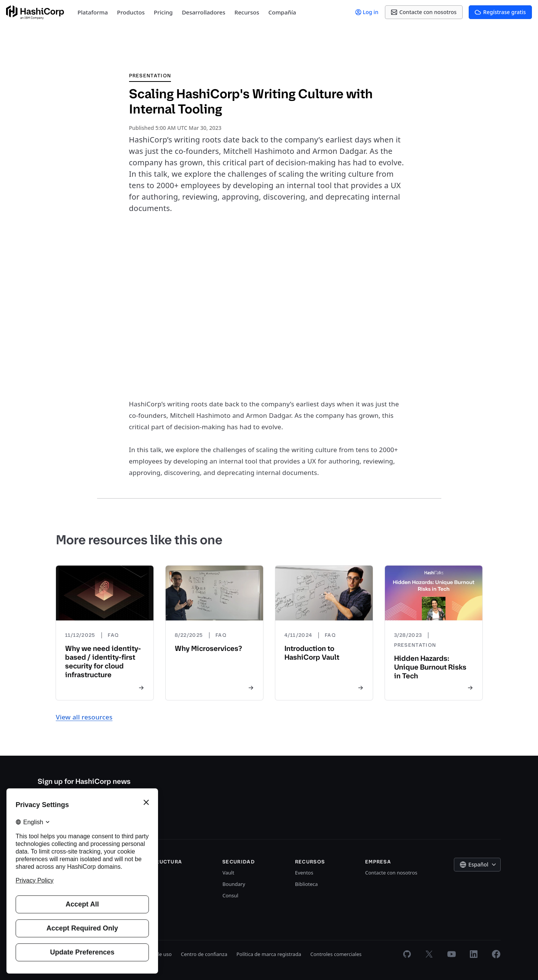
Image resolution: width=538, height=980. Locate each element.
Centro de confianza (204, 954)
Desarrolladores (204, 12)
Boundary (234, 884)
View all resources (84, 717)
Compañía (282, 12)
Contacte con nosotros (391, 873)
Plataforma (93, 12)
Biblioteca (307, 884)
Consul (230, 895)
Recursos (247, 12)
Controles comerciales (336, 954)
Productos (131, 12)
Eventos (304, 873)
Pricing (163, 12)
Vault (228, 873)
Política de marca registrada (269, 954)
